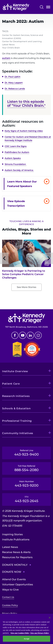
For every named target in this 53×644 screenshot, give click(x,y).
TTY (26, 499)
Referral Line (26, 453)
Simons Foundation (16, 164)
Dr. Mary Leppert (14, 83)
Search (42, 7)
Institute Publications (16, 540)
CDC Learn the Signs (16, 146)
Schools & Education (16, 408)
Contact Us (8, 597)
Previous (4, 258)
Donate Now (12, 572)
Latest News (10, 547)
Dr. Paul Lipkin (13, 77)
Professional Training (17, 421)
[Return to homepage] (16, 7)
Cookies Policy (10, 605)
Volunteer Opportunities (18, 585)
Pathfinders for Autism (17, 152)
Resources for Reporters (17, 557)
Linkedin (30, 335)
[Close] (50, 618)
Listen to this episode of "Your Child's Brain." (26, 104)
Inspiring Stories (12, 534)
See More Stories (26, 287)
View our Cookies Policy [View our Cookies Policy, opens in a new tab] (20, 633)
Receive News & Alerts (16, 552)
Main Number (26, 484)
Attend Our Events (14, 579)
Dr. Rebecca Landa (15, 89)
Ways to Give (10, 590)
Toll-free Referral (26, 468)
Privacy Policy (10, 613)
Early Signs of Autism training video (24, 131)
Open (48, 8)
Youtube (23, 335)
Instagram (38, 335)
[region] (26, 629)
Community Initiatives (18, 433)
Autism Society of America (19, 170)
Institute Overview (15, 371)
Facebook (15, 335)
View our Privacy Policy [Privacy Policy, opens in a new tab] (40, 633)
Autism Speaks (13, 158)
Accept (26, 639)
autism (6, 58)
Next (49, 258)
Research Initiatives (16, 396)
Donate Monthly (15, 565)
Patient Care (11, 384)
